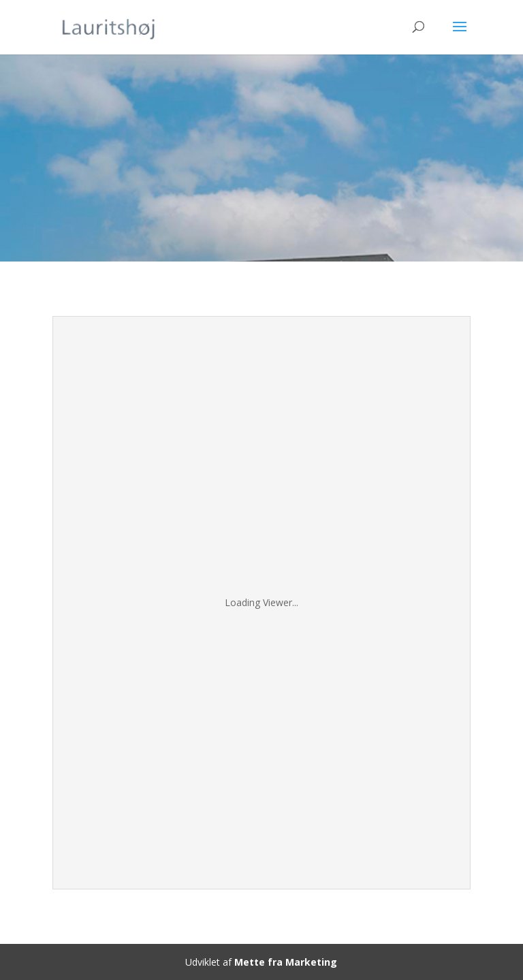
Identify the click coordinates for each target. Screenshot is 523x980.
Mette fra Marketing (286, 962)
